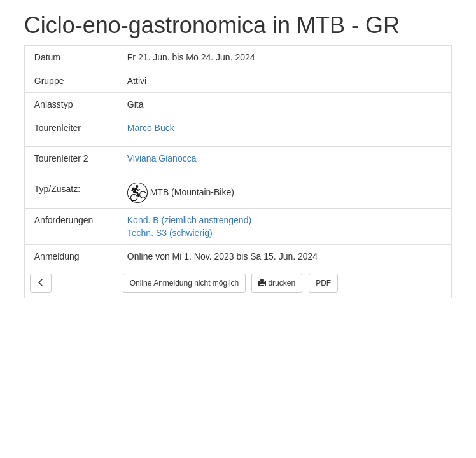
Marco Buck (151, 128)
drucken (277, 283)
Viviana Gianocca (162, 158)
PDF (323, 283)
